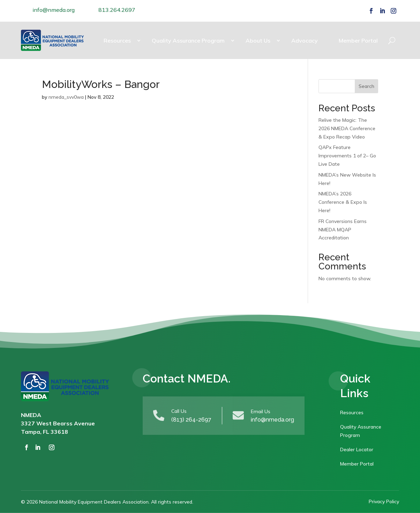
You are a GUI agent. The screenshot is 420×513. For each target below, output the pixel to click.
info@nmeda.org (54, 10)
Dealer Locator (357, 449)
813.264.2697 (117, 10)
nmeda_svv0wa (66, 97)
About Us (258, 40)
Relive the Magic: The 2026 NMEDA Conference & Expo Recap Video (347, 128)
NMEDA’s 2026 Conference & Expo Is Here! (343, 202)
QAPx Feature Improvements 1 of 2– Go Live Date (347, 156)
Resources (117, 40)
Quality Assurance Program (188, 40)
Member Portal (358, 40)
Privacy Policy (384, 501)
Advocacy (305, 40)
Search (366, 86)
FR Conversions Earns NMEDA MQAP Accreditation (343, 230)
